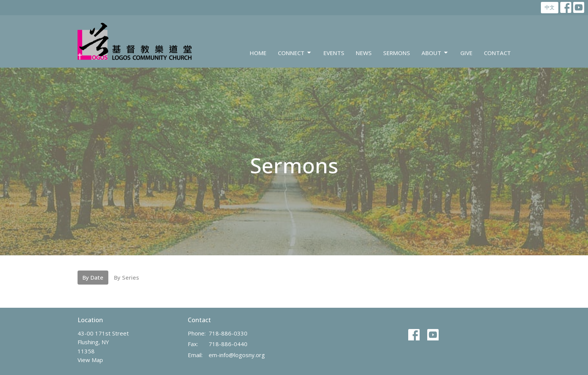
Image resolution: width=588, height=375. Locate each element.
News (364, 53)
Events (334, 53)
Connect (295, 53)
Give (466, 53)
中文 (550, 7)
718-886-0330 (228, 333)
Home (258, 53)
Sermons (397, 53)
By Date (93, 277)
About (435, 53)
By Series (127, 277)
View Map (90, 360)
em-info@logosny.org (237, 355)
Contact (497, 53)
